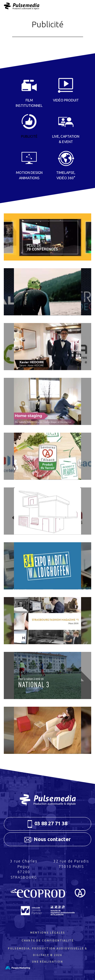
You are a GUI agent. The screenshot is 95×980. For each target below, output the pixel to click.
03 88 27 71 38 (48, 824)
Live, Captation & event (66, 139)
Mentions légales (48, 933)
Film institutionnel (29, 103)
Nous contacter (48, 839)
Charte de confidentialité (48, 941)
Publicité (29, 136)
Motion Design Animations (29, 175)
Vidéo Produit (66, 100)
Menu (77, 6)
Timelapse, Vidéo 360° (66, 175)
